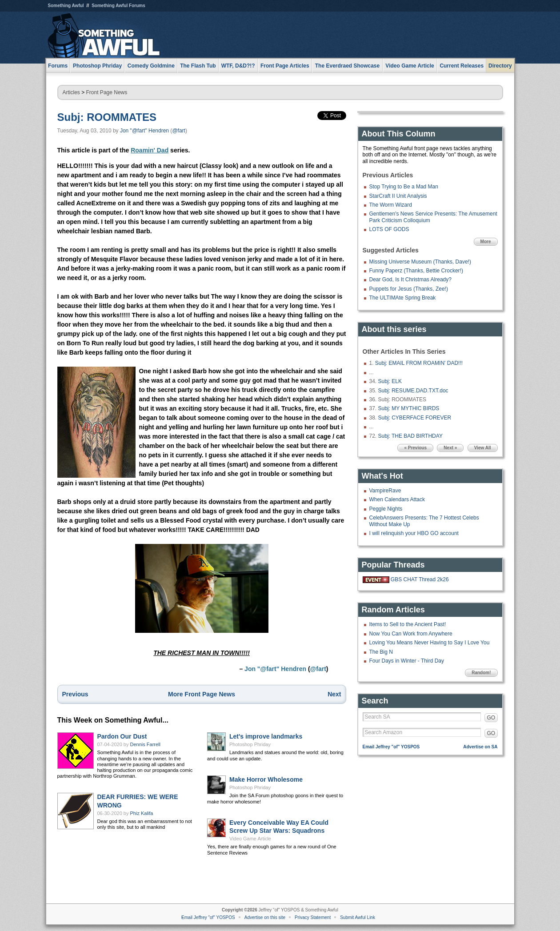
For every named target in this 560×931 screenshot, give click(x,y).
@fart (179, 131)
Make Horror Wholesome (266, 779)
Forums (58, 66)
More (486, 242)
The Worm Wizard (391, 205)
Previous (75, 694)
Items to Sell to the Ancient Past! (408, 624)
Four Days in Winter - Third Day (407, 661)
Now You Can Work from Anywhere (411, 634)
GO (491, 718)
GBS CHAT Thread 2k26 (420, 579)
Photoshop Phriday (250, 744)
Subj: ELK (390, 381)
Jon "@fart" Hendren (144, 131)
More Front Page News (202, 694)
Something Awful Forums (118, 6)
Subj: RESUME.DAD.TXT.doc (413, 391)
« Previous (415, 448)
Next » (450, 448)
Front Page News (107, 92)
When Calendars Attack (397, 499)
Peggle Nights (386, 509)
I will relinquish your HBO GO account (414, 533)
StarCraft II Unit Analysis (398, 196)
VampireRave (385, 491)
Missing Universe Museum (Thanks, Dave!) (420, 262)
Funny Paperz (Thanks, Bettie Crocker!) (416, 271)
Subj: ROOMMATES (107, 117)
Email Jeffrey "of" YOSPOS (391, 747)
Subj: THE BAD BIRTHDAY (410, 436)
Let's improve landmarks (266, 736)
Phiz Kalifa (142, 813)
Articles (71, 92)
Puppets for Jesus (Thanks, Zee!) (409, 289)
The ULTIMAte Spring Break (403, 298)
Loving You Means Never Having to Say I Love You (430, 643)
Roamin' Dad (150, 150)
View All (483, 448)
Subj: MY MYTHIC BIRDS (409, 408)
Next (334, 694)
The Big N (381, 652)
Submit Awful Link (358, 917)
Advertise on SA (480, 747)
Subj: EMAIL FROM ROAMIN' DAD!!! (419, 363)
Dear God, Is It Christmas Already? (410, 280)
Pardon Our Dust (122, 736)
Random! (481, 673)
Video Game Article (250, 839)
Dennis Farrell (145, 744)
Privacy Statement (313, 917)
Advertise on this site (265, 917)
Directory (500, 66)
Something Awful (66, 6)
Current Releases (462, 66)
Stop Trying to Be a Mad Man (404, 187)
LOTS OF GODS (389, 229)
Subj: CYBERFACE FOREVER (415, 418)
